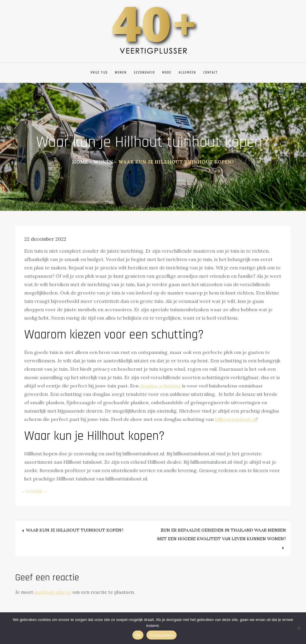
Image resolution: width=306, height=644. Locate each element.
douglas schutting (160, 386)
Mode (167, 73)
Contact (213, 73)
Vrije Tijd (99, 73)
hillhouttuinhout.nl (236, 419)
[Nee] (299, 628)
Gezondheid (144, 73)
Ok (138, 635)
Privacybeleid (162, 635)
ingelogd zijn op (53, 592)
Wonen (121, 73)
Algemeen (187, 73)
